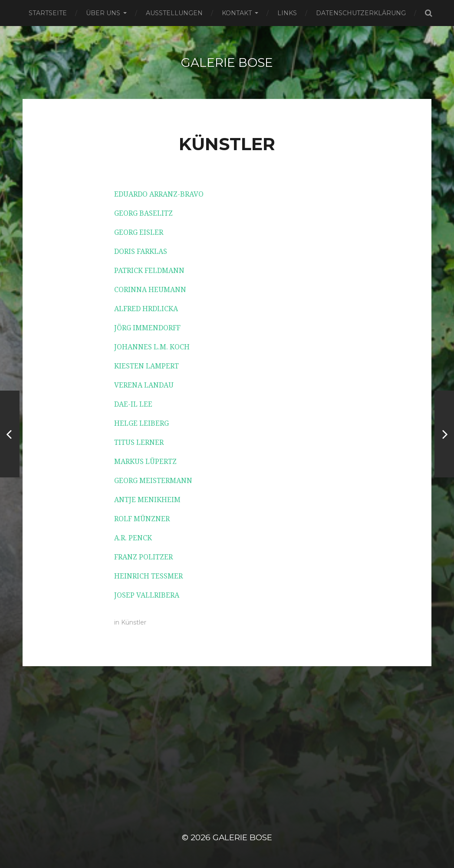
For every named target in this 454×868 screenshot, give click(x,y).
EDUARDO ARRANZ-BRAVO (159, 194)
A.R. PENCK (133, 538)
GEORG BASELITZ (143, 213)
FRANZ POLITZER (143, 557)
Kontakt (237, 13)
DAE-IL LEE (133, 404)
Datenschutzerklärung (361, 13)
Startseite (48, 13)
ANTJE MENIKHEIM (147, 500)
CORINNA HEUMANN (150, 290)
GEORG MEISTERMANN (153, 481)
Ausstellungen (174, 13)
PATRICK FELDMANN (149, 271)
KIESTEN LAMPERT (146, 366)
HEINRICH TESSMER (148, 576)
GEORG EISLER (139, 232)
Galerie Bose (227, 62)
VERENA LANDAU (144, 385)
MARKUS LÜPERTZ (145, 462)
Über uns (103, 13)
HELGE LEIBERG (141, 423)
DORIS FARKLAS (141, 252)
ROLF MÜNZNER (142, 519)
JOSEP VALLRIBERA (147, 595)
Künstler (134, 622)
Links (287, 13)
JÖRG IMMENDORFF (147, 328)
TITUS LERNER (139, 442)
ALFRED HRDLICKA (146, 309)
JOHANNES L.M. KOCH (152, 347)
